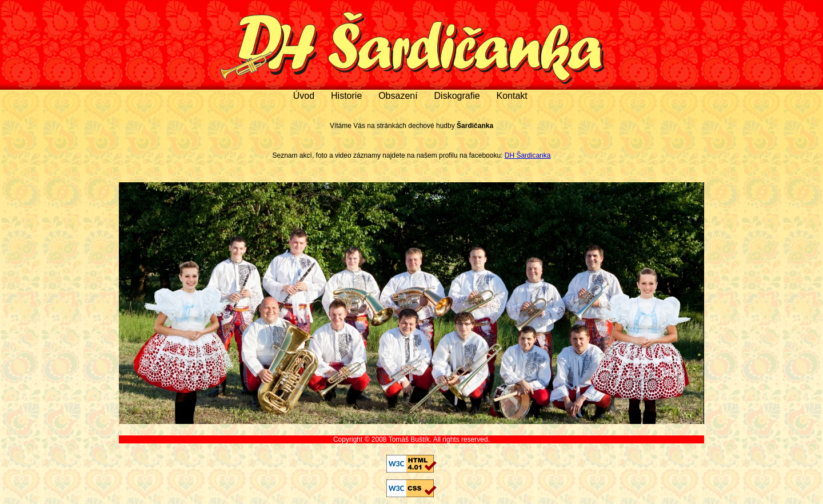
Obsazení (398, 96)
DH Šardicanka (528, 155)
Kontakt (512, 96)
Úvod (304, 96)
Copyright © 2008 (361, 439)
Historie (346, 96)
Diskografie (457, 96)
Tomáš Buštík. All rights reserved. (439, 439)
